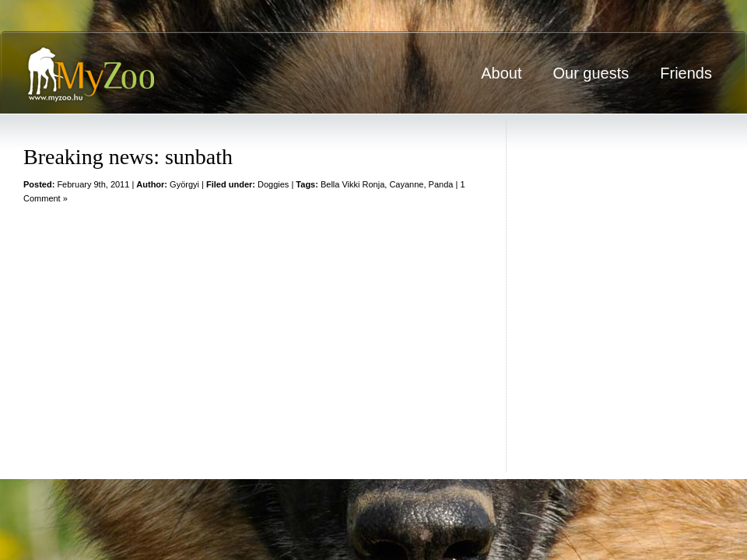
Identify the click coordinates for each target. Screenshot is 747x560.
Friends (686, 73)
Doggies (273, 184)
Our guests (591, 73)
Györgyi (184, 184)
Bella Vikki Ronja (352, 184)
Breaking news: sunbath (128, 157)
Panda (441, 184)
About (501, 73)
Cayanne (406, 184)
